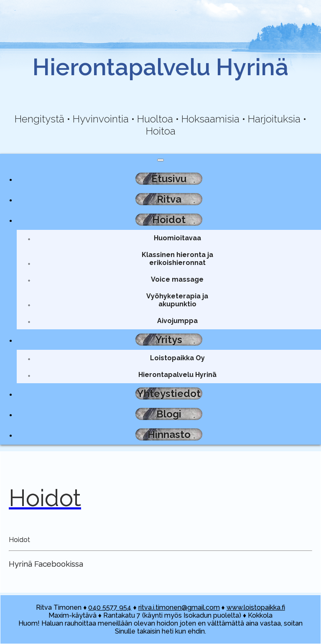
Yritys (169, 340)
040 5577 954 (110, 607)
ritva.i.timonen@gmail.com (179, 607)
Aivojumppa (177, 321)
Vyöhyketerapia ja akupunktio (177, 300)
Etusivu (169, 179)
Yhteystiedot (169, 393)
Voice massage (177, 279)
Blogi (169, 414)
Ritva (169, 199)
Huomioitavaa (177, 238)
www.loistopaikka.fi (256, 607)
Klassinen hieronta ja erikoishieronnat (177, 259)
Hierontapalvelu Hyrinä (177, 375)
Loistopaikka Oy (177, 358)
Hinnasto (169, 434)
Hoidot (169, 220)
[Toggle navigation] (160, 160)
